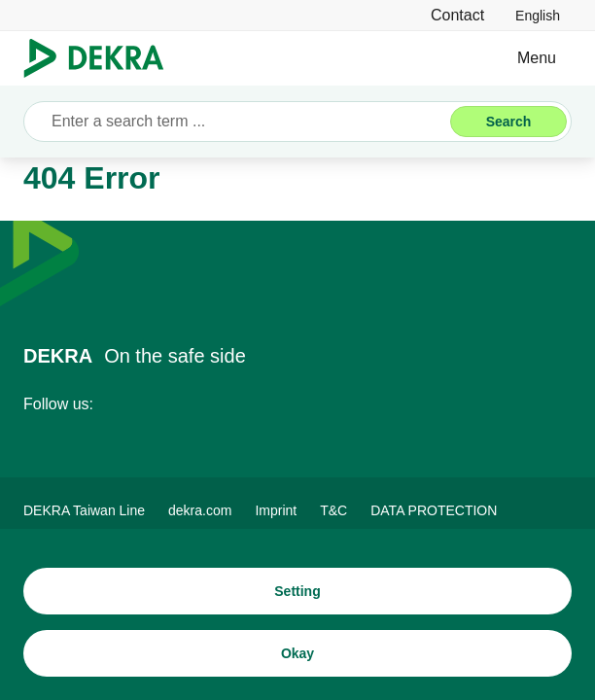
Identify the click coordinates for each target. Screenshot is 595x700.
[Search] (508, 122)
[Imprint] (276, 510)
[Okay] (297, 653)
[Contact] (457, 15)
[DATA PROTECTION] (434, 510)
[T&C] (333, 510)
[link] (538, 15)
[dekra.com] (200, 510)
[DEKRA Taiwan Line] (84, 510)
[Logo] (102, 58)
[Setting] (297, 591)
